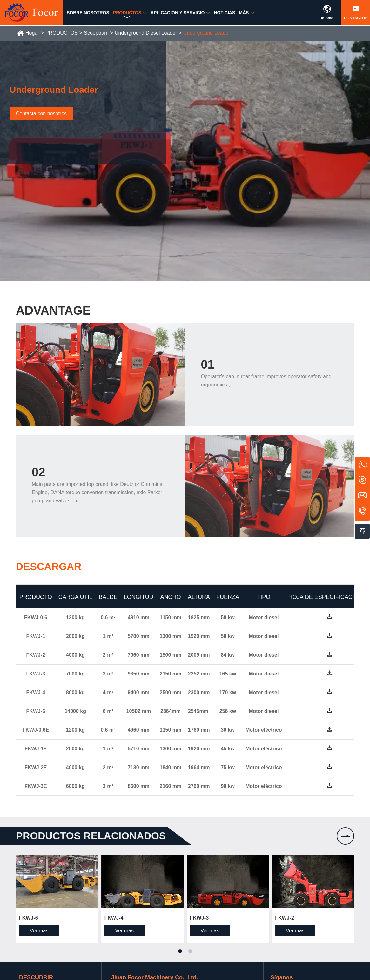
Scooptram (96, 33)
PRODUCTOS (127, 15)
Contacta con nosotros (41, 114)
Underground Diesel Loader (146, 33)
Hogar (32, 33)
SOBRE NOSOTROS (88, 15)
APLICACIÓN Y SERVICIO (178, 15)
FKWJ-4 (114, 918)
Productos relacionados (91, 836)
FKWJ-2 (285, 918)
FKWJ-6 (29, 918)
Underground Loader (207, 33)
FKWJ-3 (199, 918)
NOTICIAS (224, 15)
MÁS (244, 15)
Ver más (39, 931)
